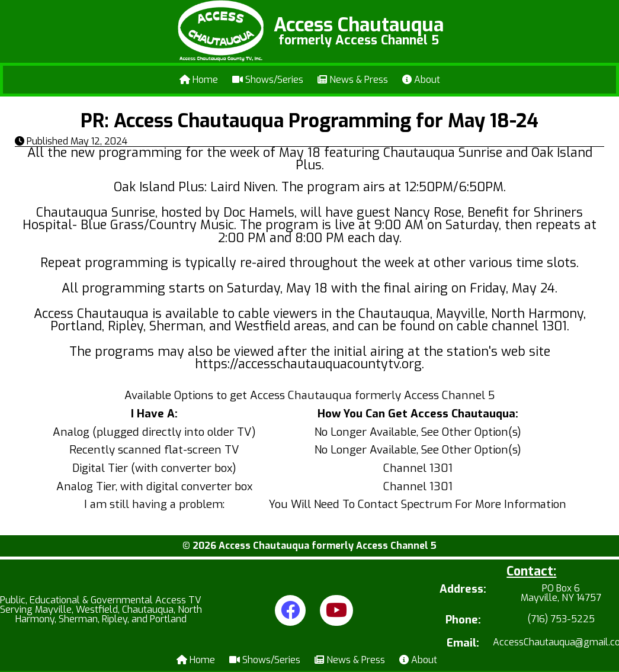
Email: (463, 643)
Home (199, 80)
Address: (463, 590)
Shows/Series (268, 80)
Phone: (463, 620)
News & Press (353, 80)
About (421, 80)
